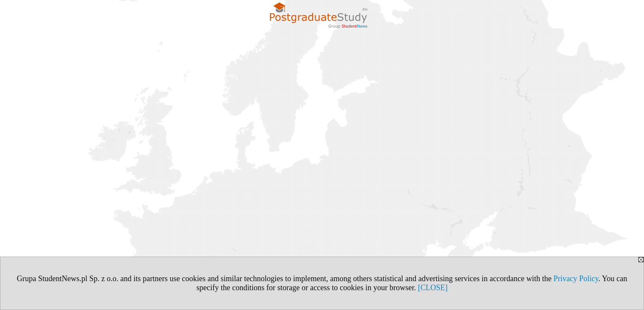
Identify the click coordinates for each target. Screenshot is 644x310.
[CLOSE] (433, 288)
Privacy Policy (576, 279)
